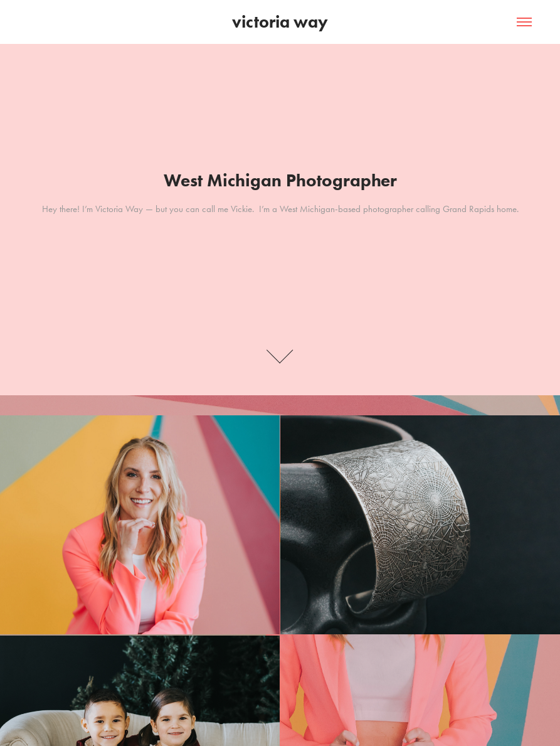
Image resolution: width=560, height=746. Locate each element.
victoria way (280, 22)
